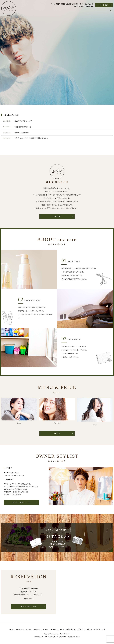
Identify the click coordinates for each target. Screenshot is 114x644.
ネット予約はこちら (29, 608)
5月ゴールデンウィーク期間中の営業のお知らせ (31, 138)
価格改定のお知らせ (22, 133)
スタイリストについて (21, 503)
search (112, 12)
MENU (60, 12)
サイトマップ (100, 630)
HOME (42, 12)
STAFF (78, 12)
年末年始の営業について (23, 121)
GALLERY (69, 12)
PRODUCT (87, 12)
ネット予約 (104, 5)
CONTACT (104, 12)
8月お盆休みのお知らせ (23, 127)
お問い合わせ (71, 630)
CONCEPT (51, 12)
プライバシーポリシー (86, 630)
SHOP (96, 12)
